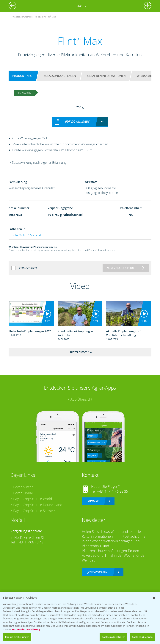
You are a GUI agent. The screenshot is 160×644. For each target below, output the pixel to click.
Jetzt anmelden (97, 568)
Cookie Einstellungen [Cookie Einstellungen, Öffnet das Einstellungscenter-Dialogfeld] (17, 637)
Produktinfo (22, 76)
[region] (80, 618)
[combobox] (80, 118)
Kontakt (93, 497)
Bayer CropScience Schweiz (34, 507)
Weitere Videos (79, 348)
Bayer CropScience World (33, 495)
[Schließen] (154, 598)
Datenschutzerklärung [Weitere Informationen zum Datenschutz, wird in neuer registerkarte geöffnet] (26, 629)
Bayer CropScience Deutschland (38, 501)
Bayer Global (23, 489)
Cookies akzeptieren (113, 637)
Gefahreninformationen (106, 76)
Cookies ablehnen (142, 637)
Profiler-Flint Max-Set (25, 231)
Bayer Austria (23, 483)
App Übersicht (81, 395)
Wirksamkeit (146, 76)
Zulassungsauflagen (60, 76)
